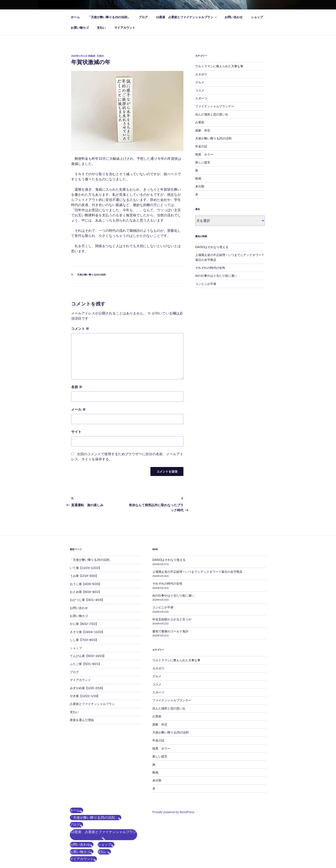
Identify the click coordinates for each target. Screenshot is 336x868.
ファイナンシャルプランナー (215, 106)
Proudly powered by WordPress (173, 812)
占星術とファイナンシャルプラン (92, 704)
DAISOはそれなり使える (212, 247)
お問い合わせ (234, 17)
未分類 (200, 186)
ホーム (75, 17)
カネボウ (201, 74)
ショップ (257, 17)
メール (78, 409)
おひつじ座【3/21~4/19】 (87, 600)
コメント (80, 329)
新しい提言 (203, 162)
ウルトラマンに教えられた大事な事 (219, 66)
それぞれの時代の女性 (210, 268)
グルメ (200, 82)
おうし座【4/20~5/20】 (86, 584)
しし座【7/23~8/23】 (84, 640)
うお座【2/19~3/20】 (84, 576)
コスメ (200, 90)
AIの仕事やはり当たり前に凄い (218, 276)
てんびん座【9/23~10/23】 (88, 656)
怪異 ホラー (204, 154)
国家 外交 (203, 130)
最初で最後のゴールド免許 (170, 631)
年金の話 (201, 146)
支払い (101, 28)
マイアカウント (125, 28)
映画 (198, 178)
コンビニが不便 (206, 284)
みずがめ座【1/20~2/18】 (87, 688)
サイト (76, 432)
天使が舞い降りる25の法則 (91, 275)
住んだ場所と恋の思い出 (212, 114)
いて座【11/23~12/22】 (86, 568)
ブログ (143, 17)
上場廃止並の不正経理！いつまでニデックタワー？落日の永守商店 (197, 572)
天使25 (100, 56)
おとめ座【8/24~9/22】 (86, 592)
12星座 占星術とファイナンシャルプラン (187, 17)
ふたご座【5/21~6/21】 (86, 664)
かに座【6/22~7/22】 (84, 624)
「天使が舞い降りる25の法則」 (109, 17)
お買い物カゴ (80, 28)
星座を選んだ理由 (82, 720)
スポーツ (201, 98)
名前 (77, 387)
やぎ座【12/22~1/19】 (85, 696)
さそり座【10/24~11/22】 (87, 632)
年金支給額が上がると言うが (172, 619)
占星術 (200, 122)
